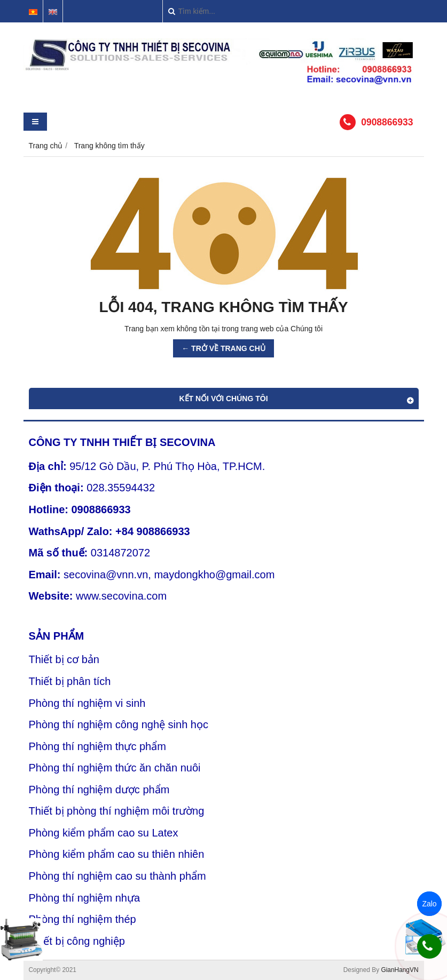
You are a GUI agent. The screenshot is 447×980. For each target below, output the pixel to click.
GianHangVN (399, 970)
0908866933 (387, 122)
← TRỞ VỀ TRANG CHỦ (224, 348)
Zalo (429, 904)
